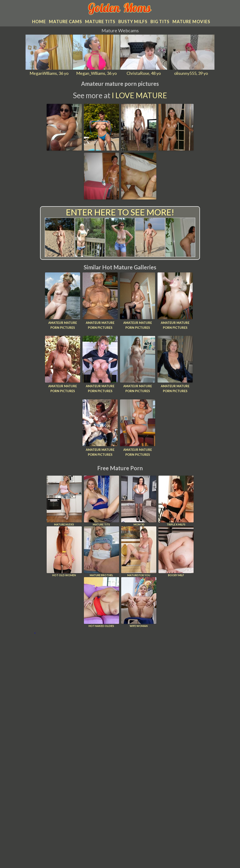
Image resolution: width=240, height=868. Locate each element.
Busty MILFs (133, 22)
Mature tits (100, 22)
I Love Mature (139, 95)
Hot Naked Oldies (101, 602)
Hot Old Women (64, 552)
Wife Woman (139, 602)
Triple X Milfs (176, 501)
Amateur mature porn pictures (63, 325)
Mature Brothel (101, 552)
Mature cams (66, 22)
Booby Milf (176, 552)
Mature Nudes (64, 501)
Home (39, 22)
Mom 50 (139, 501)
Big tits (160, 22)
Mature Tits (101, 501)
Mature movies (191, 22)
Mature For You (139, 552)
